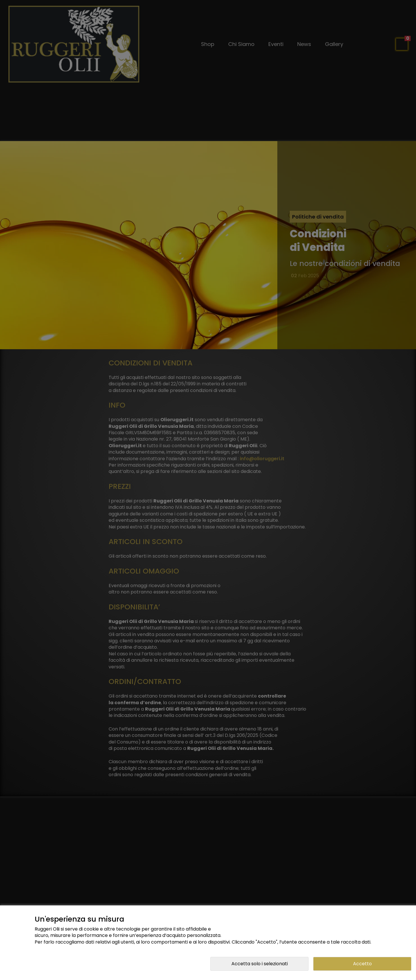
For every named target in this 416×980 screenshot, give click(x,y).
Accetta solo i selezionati (260, 964)
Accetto (362, 964)
